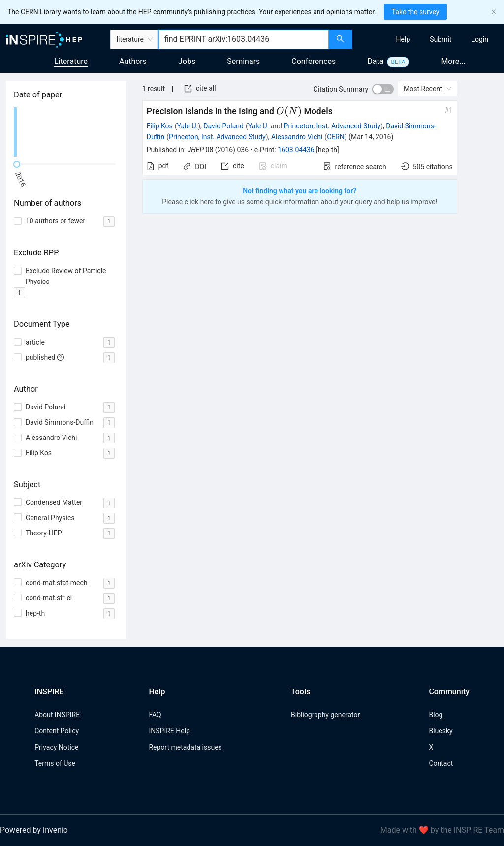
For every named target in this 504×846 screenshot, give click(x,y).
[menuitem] (403, 39)
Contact (441, 763)
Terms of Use (55, 763)
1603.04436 (296, 150)
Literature (71, 61)
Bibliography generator (325, 715)
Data (375, 61)
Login (480, 39)
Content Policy (57, 731)
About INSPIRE (57, 715)
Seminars (243, 61)
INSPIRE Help (169, 731)
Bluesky (441, 731)
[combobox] (244, 39)
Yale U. (188, 126)
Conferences (314, 61)
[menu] (429, 39)
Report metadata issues (185, 747)
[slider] (17, 164)
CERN (336, 137)
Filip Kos (160, 126)
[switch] (383, 89)
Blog (436, 715)
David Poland (223, 126)
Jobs (187, 61)
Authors (133, 61)
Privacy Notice (56, 747)
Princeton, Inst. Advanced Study (332, 126)
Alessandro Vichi (297, 137)
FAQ (155, 715)
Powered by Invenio (34, 830)
